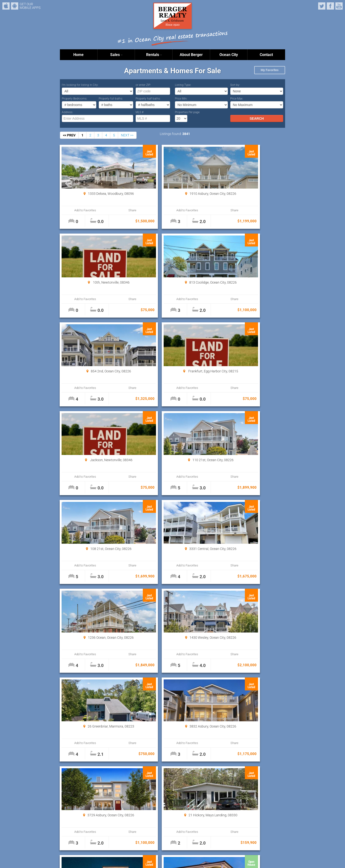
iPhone (6, 6)
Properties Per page (187, 112)
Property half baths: (148, 99)
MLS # (140, 112)
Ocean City (229, 55)
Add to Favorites (79, 210)
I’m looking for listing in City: (80, 85)
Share (113, 210)
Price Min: (181, 99)
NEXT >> (127, 135)
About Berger (191, 55)
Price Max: (237, 99)
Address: (67, 112)
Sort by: (235, 85)
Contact (266, 55)
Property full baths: (111, 99)
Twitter (322, 6)
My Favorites (270, 70)
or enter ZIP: (143, 85)
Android (15, 6)
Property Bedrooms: (75, 99)
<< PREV (69, 135)
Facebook (330, 6)
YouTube (339, 6)
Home (78, 55)
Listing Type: (183, 85)
